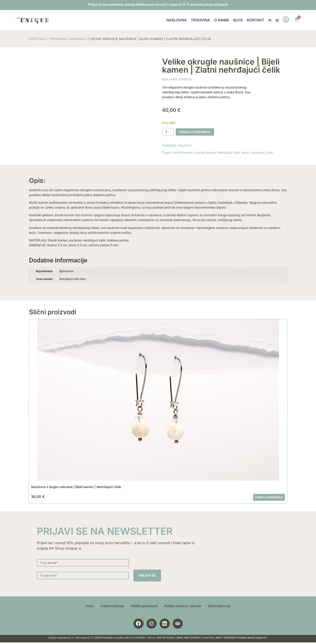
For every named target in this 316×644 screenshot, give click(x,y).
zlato (270, 153)
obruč (245, 153)
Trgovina (200, 20)
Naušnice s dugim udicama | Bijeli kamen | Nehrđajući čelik (76, 487)
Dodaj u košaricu (195, 132)
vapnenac (258, 153)
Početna (37, 39)
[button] (32, 408)
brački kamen (183, 153)
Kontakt (255, 20)
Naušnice (78, 39)
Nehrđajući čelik (228, 153)
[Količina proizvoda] (168, 132)
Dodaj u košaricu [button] (269, 497)
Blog (238, 20)
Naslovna (176, 20)
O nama (221, 20)
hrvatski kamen (205, 153)
